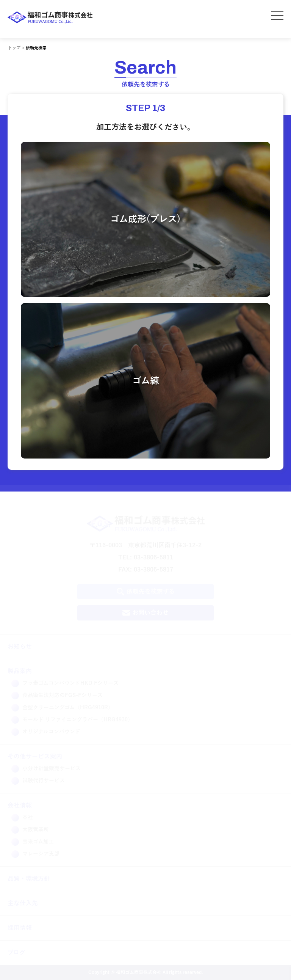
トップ (14, 48)
